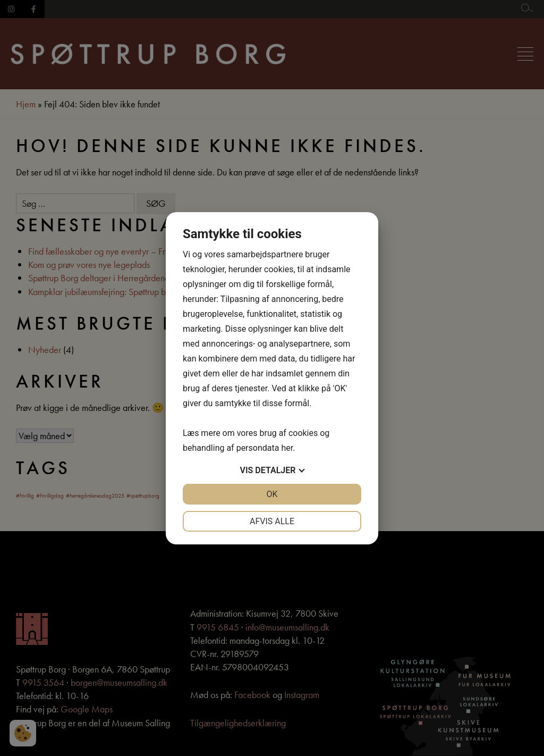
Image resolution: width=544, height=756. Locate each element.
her (287, 448)
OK (272, 494)
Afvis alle (272, 521)
